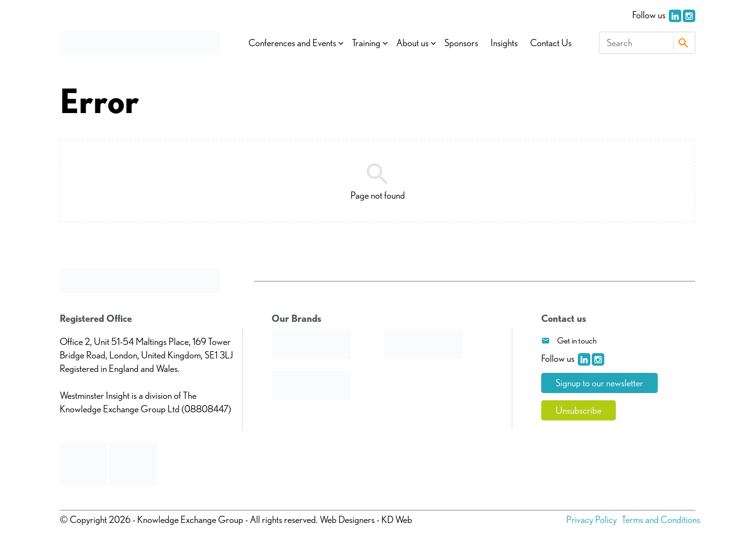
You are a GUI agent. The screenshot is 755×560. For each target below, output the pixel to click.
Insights (504, 43)
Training (366, 43)
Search (683, 43)
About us (412, 43)
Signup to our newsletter (599, 383)
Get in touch (577, 340)
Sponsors (461, 43)
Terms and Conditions (661, 520)
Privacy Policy (592, 520)
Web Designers (347, 520)
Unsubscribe (579, 410)
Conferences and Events (292, 43)
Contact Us (551, 43)
